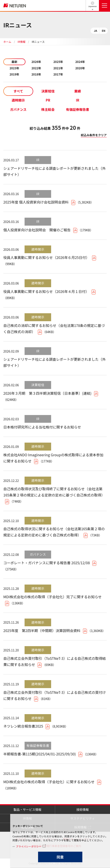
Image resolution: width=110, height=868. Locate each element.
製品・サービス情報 (27, 810)
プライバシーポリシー (29, 846)
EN (104, 31)
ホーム (7, 42)
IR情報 (21, 42)
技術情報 (83, 810)
